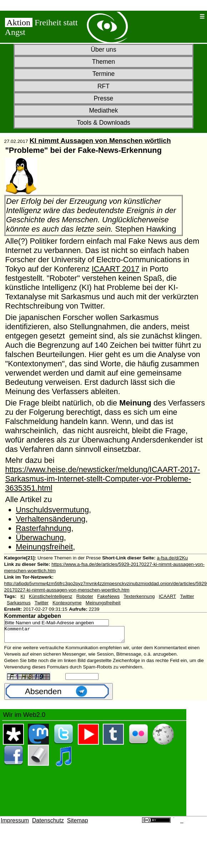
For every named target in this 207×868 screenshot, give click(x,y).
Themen (104, 62)
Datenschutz (48, 824)
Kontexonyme (67, 603)
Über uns (103, 50)
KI (23, 596)
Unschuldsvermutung (52, 510)
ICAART (167, 596)
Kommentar (72, 636)
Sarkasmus (19, 603)
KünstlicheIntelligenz (51, 596)
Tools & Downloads (103, 123)
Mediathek (103, 110)
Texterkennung (139, 596)
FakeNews (108, 596)
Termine (104, 74)
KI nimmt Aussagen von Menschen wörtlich (100, 141)
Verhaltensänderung (51, 519)
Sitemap (78, 824)
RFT (103, 86)
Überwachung (40, 538)
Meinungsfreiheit (44, 547)
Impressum (15, 824)
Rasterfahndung (43, 528)
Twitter (187, 596)
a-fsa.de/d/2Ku (173, 558)
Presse (104, 98)
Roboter (85, 596)
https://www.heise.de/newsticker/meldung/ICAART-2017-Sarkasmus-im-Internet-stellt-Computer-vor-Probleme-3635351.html (102, 479)
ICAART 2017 (116, 269)
